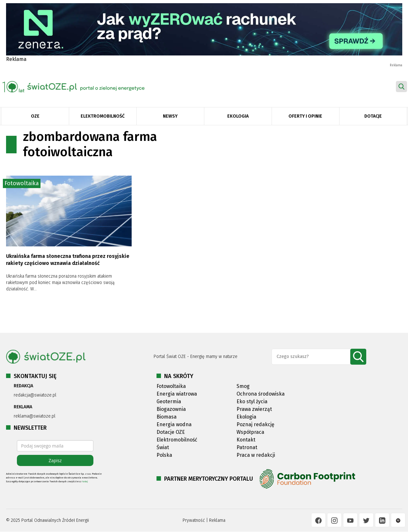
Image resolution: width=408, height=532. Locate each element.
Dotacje (373, 116)
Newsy (170, 116)
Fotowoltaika (22, 183)
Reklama (217, 520)
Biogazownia (171, 409)
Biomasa (167, 417)
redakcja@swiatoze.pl (35, 395)
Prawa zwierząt (254, 409)
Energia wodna (174, 424)
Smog (243, 386)
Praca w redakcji (256, 455)
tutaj (85, 481)
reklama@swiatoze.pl (35, 416)
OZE (35, 116)
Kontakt (246, 440)
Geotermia (169, 401)
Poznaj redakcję (255, 424)
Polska (164, 455)
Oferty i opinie (305, 116)
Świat (163, 447)
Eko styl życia (252, 401)
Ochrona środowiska (261, 394)
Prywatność (194, 520)
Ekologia (238, 116)
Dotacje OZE (171, 432)
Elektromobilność (103, 116)
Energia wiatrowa (177, 394)
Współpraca (250, 432)
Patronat (247, 447)
